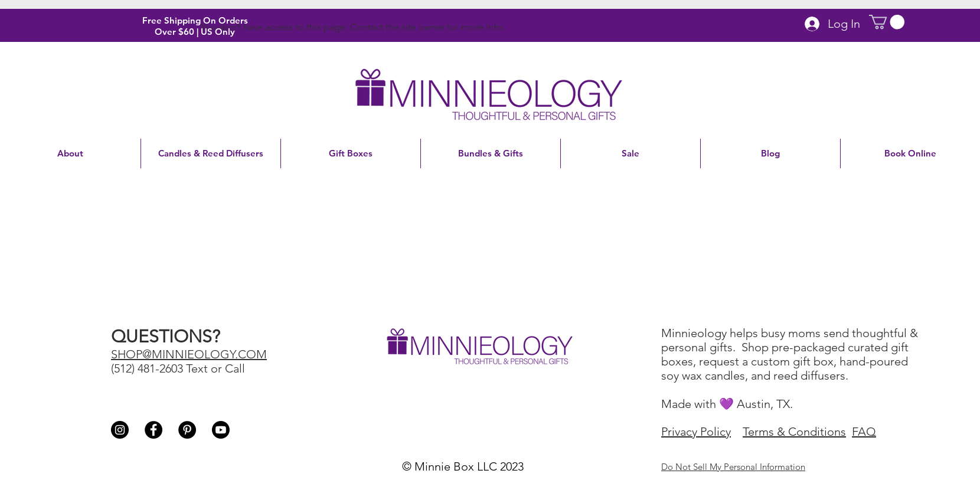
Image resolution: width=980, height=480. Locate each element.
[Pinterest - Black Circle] (187, 430)
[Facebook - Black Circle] (153, 430)
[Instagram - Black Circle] (120, 430)
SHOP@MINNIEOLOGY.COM (189, 354)
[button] (887, 22)
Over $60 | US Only (195, 32)
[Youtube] (221, 430)
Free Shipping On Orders (195, 20)
